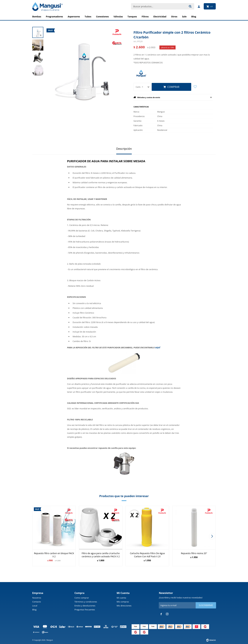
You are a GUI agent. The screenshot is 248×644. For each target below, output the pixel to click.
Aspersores (74, 17)
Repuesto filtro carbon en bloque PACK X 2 (54, 555)
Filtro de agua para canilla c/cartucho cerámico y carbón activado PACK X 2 (101, 555)
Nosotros (37, 598)
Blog (34, 610)
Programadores (54, 17)
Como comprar (82, 598)
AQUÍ (158, 348)
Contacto (37, 602)
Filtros (145, 17)
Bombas (37, 17)
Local (35, 606)
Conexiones (102, 17)
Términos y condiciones (86, 602)
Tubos (88, 17)
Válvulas (118, 17)
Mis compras (123, 602)
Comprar (173, 87)
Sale (184, 17)
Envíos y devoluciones (85, 606)
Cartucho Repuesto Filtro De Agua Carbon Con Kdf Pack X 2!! (147, 555)
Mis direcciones (124, 606)
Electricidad (160, 17)
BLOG (194, 17)
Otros (174, 17)
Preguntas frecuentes (85, 610)
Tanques (132, 17)
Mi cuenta (121, 598)
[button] (212, 536)
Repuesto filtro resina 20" (194, 553)
